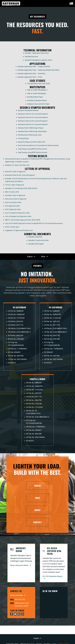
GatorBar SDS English (36, 244)
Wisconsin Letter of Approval (16, 199)
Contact (37, 524)
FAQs (43, 257)
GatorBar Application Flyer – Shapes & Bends (34, 67)
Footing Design (23, 139)
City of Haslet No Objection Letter (17, 213)
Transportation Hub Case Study (38, 84)
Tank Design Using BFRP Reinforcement (32, 149)
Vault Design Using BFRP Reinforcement (33, 153)
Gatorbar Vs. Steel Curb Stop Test (17, 166)
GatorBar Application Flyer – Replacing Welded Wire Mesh (38, 71)
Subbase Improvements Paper (38, 104)
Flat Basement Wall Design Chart (30, 135)
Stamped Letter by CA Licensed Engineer (33, 125)
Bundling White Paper (35, 97)
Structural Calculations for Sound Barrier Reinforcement (38, 146)
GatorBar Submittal (35, 237)
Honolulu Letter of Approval (15, 196)
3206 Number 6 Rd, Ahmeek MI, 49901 (22, 606)
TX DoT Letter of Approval (14, 185)
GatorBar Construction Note (38, 241)
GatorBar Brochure (31, 57)
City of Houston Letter (13, 203)
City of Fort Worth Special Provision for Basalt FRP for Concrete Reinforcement (34, 224)
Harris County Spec (12, 227)
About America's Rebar (19, 567)
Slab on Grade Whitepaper (37, 94)
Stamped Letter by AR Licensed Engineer (20, 176)
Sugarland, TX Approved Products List (19, 231)
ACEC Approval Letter (13, 210)
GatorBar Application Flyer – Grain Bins (31, 74)
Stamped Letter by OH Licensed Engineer (33, 114)
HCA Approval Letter (12, 206)
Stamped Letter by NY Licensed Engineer (33, 118)
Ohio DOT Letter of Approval (15, 172)
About (37, 512)
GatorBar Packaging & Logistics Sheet (38, 61)
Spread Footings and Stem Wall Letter (32, 142)
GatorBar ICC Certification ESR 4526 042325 (21, 189)
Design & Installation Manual (28, 111)
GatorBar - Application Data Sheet (37, 54)
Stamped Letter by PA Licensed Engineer (33, 121)
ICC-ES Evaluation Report (53, 578)
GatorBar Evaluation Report (37, 101)
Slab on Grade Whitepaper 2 (37, 90)
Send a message (17, 597)
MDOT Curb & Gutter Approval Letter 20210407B (23, 220)
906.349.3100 (20, 601)
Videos (30, 257)
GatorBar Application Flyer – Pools (30, 78)
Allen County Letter (12, 192)
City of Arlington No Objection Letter (18, 217)
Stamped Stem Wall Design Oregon (31, 128)
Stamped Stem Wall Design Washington (32, 132)
